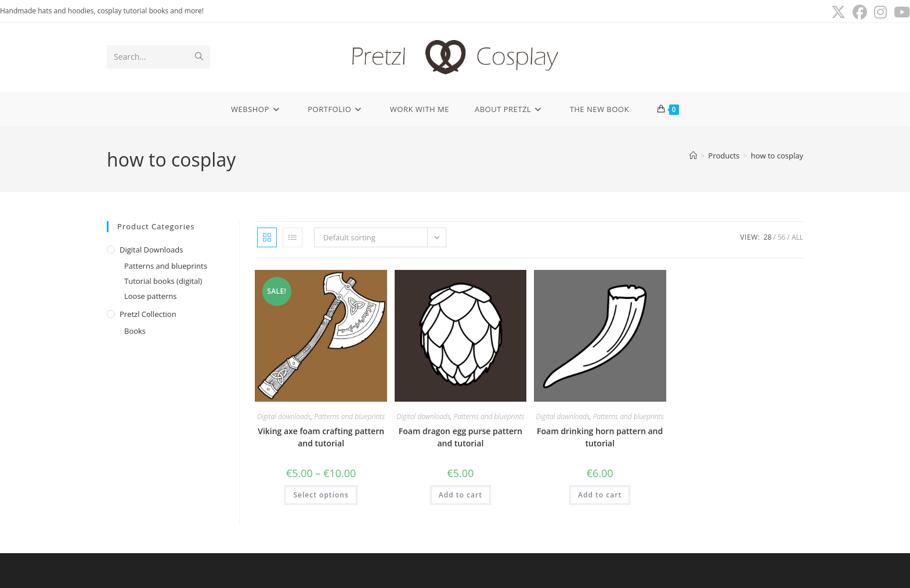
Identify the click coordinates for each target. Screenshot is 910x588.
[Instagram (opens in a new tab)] (880, 12)
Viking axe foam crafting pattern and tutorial (321, 437)
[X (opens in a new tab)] (838, 12)
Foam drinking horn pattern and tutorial (600, 437)
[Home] (693, 156)
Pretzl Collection (148, 314)
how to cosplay (777, 156)
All (797, 237)
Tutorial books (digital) (163, 281)
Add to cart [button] (461, 495)
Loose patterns (151, 296)
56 (782, 237)
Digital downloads (151, 250)
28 (768, 237)
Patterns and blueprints (166, 266)
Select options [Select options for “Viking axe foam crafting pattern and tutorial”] (321, 495)
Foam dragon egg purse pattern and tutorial (461, 437)
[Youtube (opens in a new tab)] (900, 12)
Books (135, 331)
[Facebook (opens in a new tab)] (860, 12)
